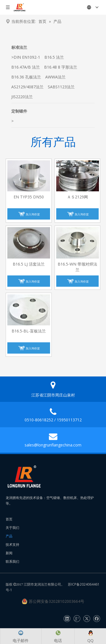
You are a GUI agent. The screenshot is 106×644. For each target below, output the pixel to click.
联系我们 (12, 561)
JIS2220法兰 (22, 97)
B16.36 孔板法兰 (26, 77)
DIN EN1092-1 (27, 57)
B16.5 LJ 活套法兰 (29, 264)
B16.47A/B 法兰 (26, 67)
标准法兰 (19, 47)
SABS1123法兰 (61, 87)
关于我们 (12, 528)
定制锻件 (19, 111)
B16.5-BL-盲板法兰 (29, 331)
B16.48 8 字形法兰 (61, 67)
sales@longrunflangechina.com (53, 445)
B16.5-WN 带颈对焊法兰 (77, 267)
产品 (9, 536)
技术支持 (12, 545)
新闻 (9, 553)
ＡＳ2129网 (77, 197)
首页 (9, 519)
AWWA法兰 (55, 77)
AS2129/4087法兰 (27, 87)
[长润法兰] (24, 477)
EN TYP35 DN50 (29, 197)
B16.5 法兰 (54, 57)
